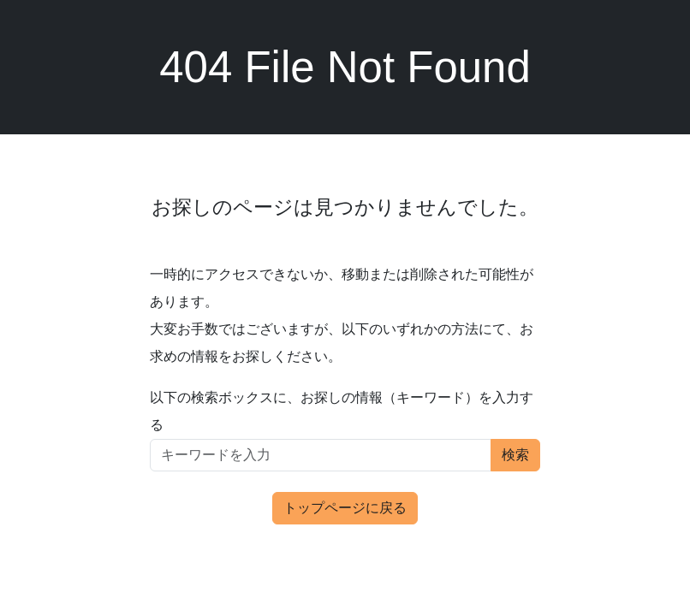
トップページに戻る (345, 508)
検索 (515, 455)
